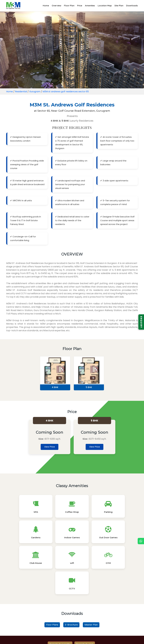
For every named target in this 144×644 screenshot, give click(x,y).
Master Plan (91, 579)
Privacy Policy (66, 639)
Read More (72, 632)
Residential (21, 92)
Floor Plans (52, 579)
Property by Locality (60, 599)
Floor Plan (69, 6)
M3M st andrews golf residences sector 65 (66, 92)
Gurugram (35, 92)
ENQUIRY (141, 322)
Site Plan (119, 6)
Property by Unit (85, 599)
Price (80, 6)
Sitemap (81, 639)
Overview (56, 6)
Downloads (132, 6)
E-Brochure (71, 579)
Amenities (90, 6)
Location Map (105, 6)
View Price (50, 447)
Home (46, 6)
